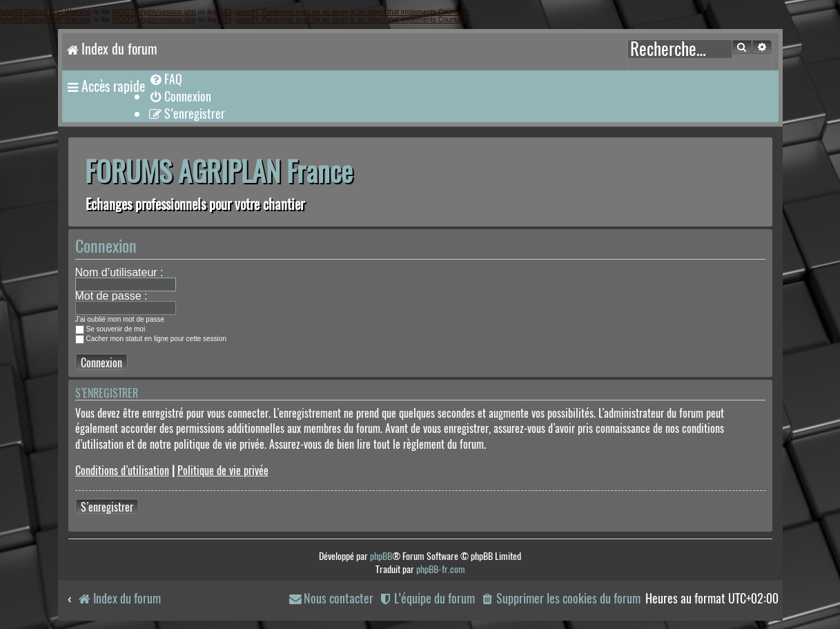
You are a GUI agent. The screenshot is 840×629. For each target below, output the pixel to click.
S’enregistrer (107, 507)
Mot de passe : (111, 296)
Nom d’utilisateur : (119, 272)
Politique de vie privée (223, 471)
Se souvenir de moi (110, 329)
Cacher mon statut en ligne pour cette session (151, 339)
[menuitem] (165, 79)
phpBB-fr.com (441, 569)
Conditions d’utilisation (122, 471)
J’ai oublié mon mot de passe (120, 319)
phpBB (381, 556)
